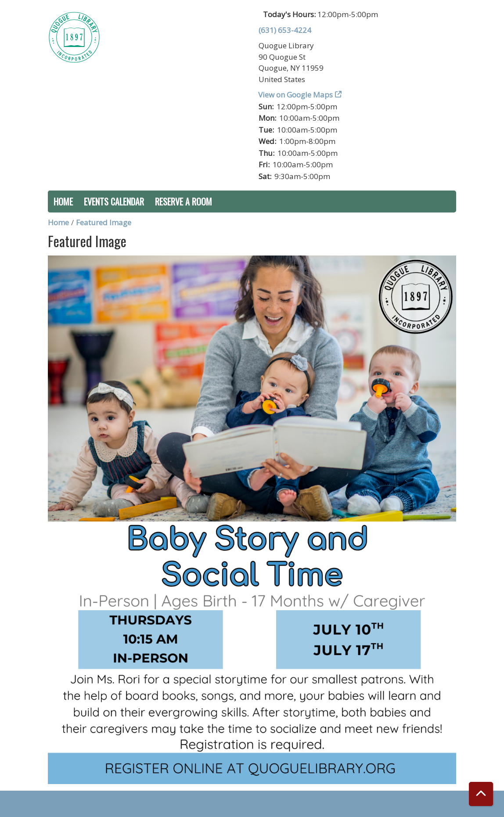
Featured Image (104, 222)
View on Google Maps (296, 95)
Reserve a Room (184, 202)
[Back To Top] (481, 794)
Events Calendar (114, 202)
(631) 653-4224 (285, 30)
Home (63, 202)
